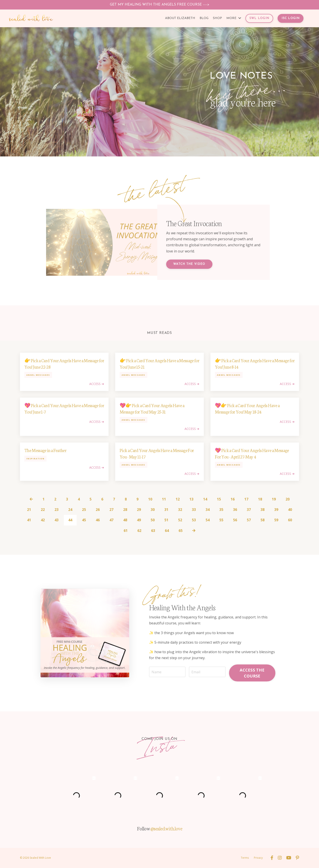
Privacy (258, 858)
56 (235, 520)
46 (98, 520)
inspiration (35, 459)
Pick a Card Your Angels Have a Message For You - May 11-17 (157, 453)
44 (70, 520)
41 (29, 520)
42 (43, 520)
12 (178, 499)
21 (29, 510)
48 (125, 520)
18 (260, 499)
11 (164, 499)
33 (194, 510)
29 (139, 510)
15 (219, 499)
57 (249, 520)
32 (180, 510)
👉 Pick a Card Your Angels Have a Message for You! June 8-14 (255, 363)
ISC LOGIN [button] (291, 18)
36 (235, 510)
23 (56, 510)
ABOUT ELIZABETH (180, 18)
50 (153, 520)
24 (70, 510)
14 (205, 499)
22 (43, 510)
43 (56, 520)
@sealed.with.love (166, 828)
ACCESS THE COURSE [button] (252, 673)
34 (208, 510)
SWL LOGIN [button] (259, 18)
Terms (245, 858)
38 (263, 510)
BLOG (204, 18)
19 (274, 499)
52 (180, 520)
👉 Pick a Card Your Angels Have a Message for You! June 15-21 (159, 363)
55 (221, 520)
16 (233, 499)
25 (84, 510)
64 (167, 531)
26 (98, 510)
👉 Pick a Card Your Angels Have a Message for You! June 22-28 (64, 363)
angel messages (38, 375)
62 (139, 531)
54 (208, 520)
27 (111, 510)
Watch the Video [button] (189, 264)
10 (150, 499)
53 (194, 520)
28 (125, 510)
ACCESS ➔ (97, 384)
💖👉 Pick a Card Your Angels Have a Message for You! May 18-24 (247, 408)
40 (290, 510)
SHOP (217, 18)
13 (191, 499)
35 (221, 510)
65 (181, 531)
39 (276, 510)
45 (84, 520)
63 (153, 531)
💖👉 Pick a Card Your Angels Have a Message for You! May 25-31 (152, 408)
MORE (234, 18)
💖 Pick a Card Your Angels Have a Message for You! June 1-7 (64, 408)
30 (153, 510)
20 (288, 499)
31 (166, 510)
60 (290, 520)
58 (263, 520)
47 (111, 520)
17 (246, 499)
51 (166, 520)
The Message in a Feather (45, 450)
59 (276, 520)
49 (139, 520)
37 (249, 510)
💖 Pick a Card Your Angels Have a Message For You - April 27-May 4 (252, 453)
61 (126, 531)
